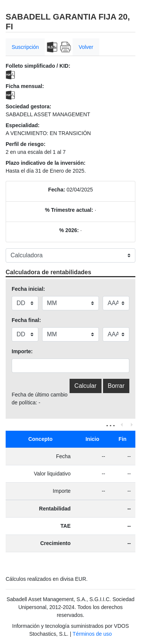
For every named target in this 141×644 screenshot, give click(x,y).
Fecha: (57, 190)
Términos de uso (92, 634)
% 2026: (69, 230)
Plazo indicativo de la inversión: (45, 163)
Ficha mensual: (25, 86)
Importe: (22, 351)
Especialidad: (23, 125)
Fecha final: (26, 320)
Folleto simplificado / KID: (38, 66)
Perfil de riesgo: (26, 144)
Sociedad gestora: (28, 106)
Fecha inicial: (28, 289)
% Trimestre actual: (69, 210)
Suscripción (25, 47)
